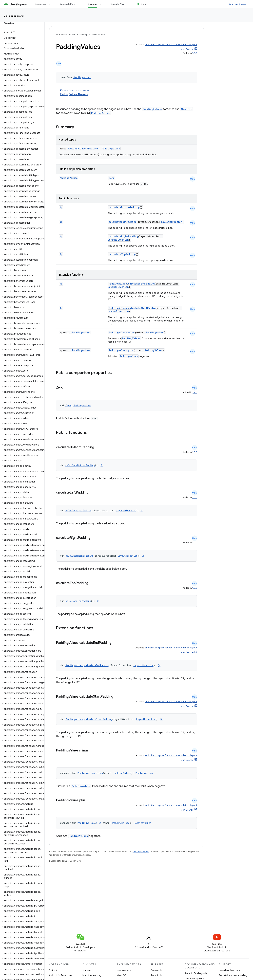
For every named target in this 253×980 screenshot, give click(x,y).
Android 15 (156, 970)
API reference (14, 16)
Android (53, 970)
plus (131, 350)
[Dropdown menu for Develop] (102, 4)
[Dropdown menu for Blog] (150, 4)
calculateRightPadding (123, 236)
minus (132, 332)
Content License (141, 852)
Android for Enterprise (60, 975)
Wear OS (121, 975)
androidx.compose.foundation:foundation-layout (171, 45)
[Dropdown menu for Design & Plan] (79, 4)
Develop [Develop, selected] (93, 4)
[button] (22, 59)
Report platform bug (229, 970)
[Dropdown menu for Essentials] (51, 4)
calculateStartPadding (143, 308)
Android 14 (156, 975)
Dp (61, 207)
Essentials (41, 4)
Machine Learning (92, 975)
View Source (187, 49)
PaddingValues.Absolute (74, 94)
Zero (112, 178)
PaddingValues (82, 77)
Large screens (124, 970)
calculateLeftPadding (123, 222)
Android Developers (66, 35)
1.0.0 (195, 53)
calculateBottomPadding (124, 207)
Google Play (117, 4)
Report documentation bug (233, 975)
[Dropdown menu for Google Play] (129, 4)
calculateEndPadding (141, 284)
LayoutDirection (172, 222)
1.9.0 (195, 392)
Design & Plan (67, 4)
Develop (83, 35)
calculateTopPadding (122, 254)
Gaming (87, 970)
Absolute (186, 109)
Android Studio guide (196, 973)
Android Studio (238, 4)
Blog (143, 4)
